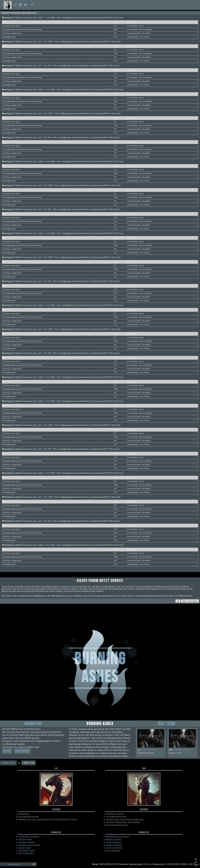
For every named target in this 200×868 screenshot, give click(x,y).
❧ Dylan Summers (113, 848)
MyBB (168, 864)
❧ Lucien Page (23, 848)
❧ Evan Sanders (112, 851)
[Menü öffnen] (32, 5)
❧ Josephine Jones (25, 851)
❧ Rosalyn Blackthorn (28, 845)
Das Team (167, 724)
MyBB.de (147, 864)
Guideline (33, 724)
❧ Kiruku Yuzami (112, 839)
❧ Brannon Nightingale (116, 837)
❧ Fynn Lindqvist (113, 842)
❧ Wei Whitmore (25, 853)
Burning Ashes (8, 763)
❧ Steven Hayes (24, 839)
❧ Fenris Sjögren (113, 845)
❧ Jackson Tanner (25, 842)
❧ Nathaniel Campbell (28, 837)
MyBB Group (193, 864)
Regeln (7, 751)
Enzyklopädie (22, 751)
